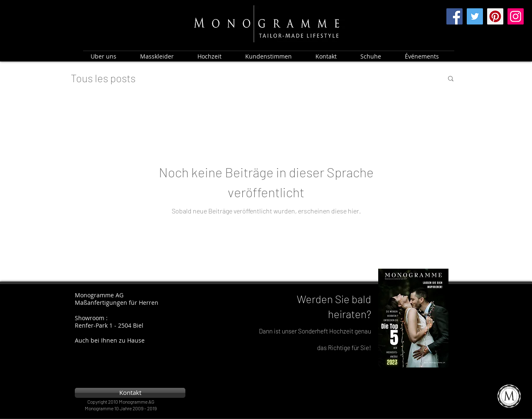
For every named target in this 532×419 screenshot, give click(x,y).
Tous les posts (103, 78)
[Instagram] (516, 16)
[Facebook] (454, 16)
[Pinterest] (495, 16)
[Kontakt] (130, 393)
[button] (451, 79)
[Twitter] (475, 16)
